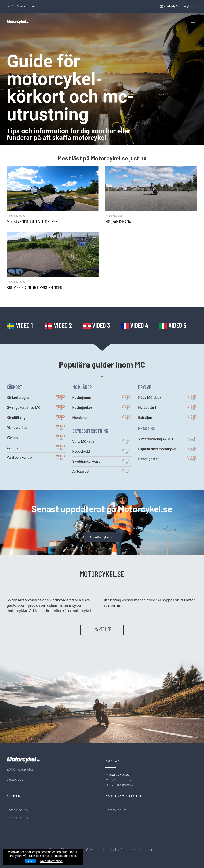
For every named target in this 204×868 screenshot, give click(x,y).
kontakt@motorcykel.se (178, 6)
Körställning (16, 418)
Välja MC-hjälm (85, 442)
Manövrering (17, 428)
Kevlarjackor (82, 408)
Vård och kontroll (20, 457)
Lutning (13, 447)
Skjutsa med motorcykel (157, 449)
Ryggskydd (81, 451)
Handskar (80, 418)
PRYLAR (145, 387)
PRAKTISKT (148, 428)
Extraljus (145, 418)
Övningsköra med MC (24, 408)
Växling (12, 438)
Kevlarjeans (82, 398)
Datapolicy (15, 779)
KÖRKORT (14, 387)
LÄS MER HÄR (102, 630)
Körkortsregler (18, 398)
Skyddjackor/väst (86, 461)
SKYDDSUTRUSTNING (90, 431)
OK (30, 861)
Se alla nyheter (102, 537)
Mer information (51, 861)
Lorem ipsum (17, 810)
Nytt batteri (147, 408)
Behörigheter (148, 459)
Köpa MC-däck (150, 398)
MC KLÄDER (82, 387)
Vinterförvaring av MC (155, 439)
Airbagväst (81, 471)
